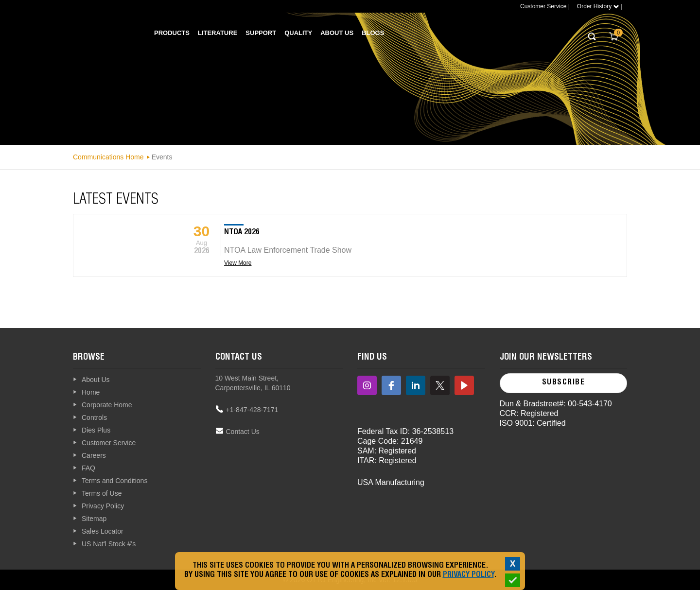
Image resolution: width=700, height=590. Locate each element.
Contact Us (243, 432)
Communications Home (108, 157)
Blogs (373, 33)
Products (172, 33)
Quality (298, 33)
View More (238, 263)
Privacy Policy (468, 575)
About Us (337, 33)
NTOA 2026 (242, 233)
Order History (598, 6)
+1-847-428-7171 (252, 410)
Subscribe (564, 383)
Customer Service (543, 6)
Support (261, 33)
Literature (218, 33)
